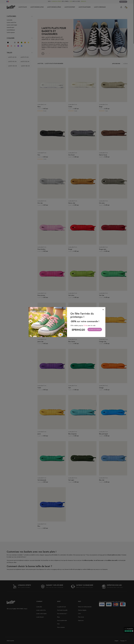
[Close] (103, 310)
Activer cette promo (95, 329)
